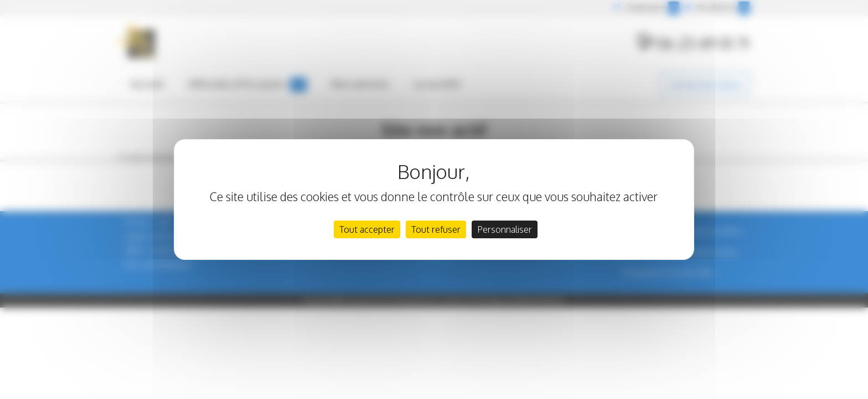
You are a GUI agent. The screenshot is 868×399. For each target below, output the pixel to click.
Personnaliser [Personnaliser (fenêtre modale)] (505, 229)
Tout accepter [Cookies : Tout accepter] (367, 229)
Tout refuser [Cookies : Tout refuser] (436, 229)
